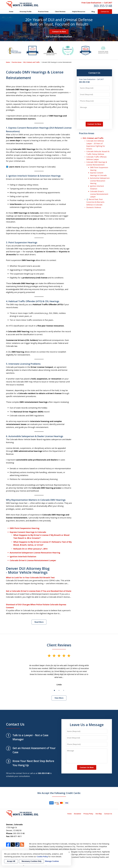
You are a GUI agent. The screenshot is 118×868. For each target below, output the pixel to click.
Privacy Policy (88, 814)
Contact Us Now (59, 32)
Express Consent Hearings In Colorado (28, 532)
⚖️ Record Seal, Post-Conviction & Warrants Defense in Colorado (95, 202)
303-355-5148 (103, 6)
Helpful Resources (79, 12)
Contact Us (105, 12)
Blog (93, 12)
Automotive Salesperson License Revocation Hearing (35, 553)
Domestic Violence (94, 207)
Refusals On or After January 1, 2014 (30, 549)
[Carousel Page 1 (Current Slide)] (54, 690)
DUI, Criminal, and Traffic (32, 62)
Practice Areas (43, 12)
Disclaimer (78, 814)
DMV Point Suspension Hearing (24, 528)
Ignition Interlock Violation (23, 557)
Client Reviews (60, 12)
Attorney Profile (26, 12)
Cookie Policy (42, 857)
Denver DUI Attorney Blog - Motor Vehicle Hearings (28, 570)
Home (11, 12)
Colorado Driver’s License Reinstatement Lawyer (33, 560)
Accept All (11, 861)
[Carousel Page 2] (59, 690)
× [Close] (69, 852)
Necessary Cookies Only (31, 861)
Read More (39, 622)
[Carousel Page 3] (64, 690)
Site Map (99, 814)
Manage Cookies (52, 861)
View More (59, 698)
